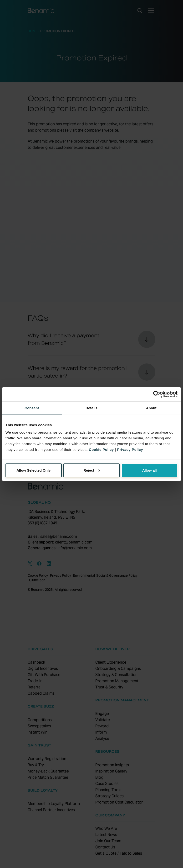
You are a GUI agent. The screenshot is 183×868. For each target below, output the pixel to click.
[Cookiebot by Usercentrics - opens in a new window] (157, 394)
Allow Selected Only (33, 470)
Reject (92, 470)
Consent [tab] (32, 408)
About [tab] (151, 408)
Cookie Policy (101, 450)
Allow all (150, 470)
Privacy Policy (130, 450)
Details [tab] (91, 408)
